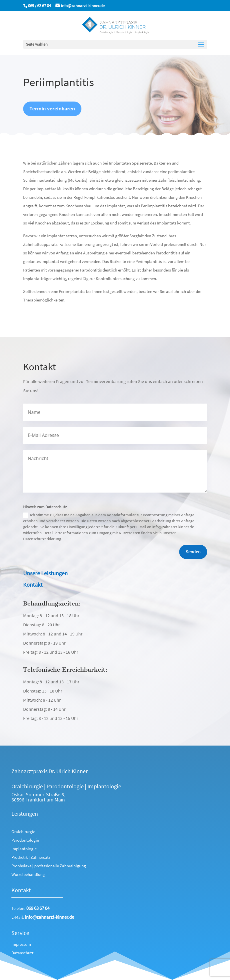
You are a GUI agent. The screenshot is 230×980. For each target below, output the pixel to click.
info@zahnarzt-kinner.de (49, 917)
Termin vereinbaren (52, 112)
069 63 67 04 (38, 908)
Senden (193, 552)
